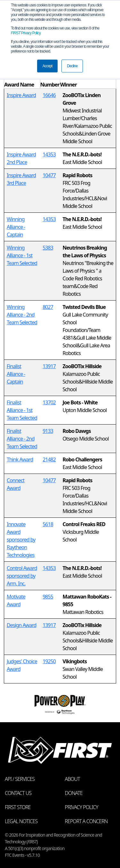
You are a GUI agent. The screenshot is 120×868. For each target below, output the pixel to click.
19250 (49, 661)
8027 (48, 307)
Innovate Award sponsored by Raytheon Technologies (21, 540)
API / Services (20, 779)
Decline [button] (72, 66)
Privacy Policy (26, 33)
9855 (48, 597)
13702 (49, 402)
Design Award (21, 625)
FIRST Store (18, 807)
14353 (49, 154)
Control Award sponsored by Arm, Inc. (22, 576)
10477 (49, 175)
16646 (49, 95)
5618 (48, 524)
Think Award (20, 459)
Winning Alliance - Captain (16, 227)
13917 (49, 366)
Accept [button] (48, 66)
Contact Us (18, 793)
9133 (48, 431)
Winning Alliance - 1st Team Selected (22, 255)
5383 (48, 248)
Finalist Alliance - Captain (16, 374)
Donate (74, 793)
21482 (49, 459)
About (72, 779)
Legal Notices (21, 821)
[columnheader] (22, 81)
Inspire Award (21, 95)
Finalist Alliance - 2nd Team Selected (22, 439)
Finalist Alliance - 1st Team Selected (22, 410)
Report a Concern (86, 821)
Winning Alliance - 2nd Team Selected (22, 315)
